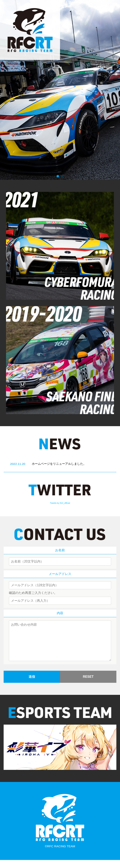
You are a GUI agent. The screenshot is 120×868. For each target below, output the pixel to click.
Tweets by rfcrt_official (60, 503)
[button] (58, 176)
